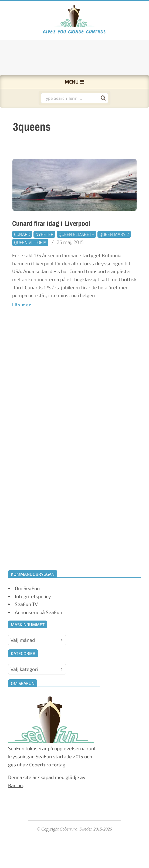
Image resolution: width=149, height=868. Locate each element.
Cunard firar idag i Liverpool (51, 224)
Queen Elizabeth (76, 234)
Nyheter (44, 234)
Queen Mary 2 (114, 234)
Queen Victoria (30, 242)
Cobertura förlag (47, 764)
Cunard (22, 234)
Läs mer (22, 304)
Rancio (15, 785)
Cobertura (69, 829)
